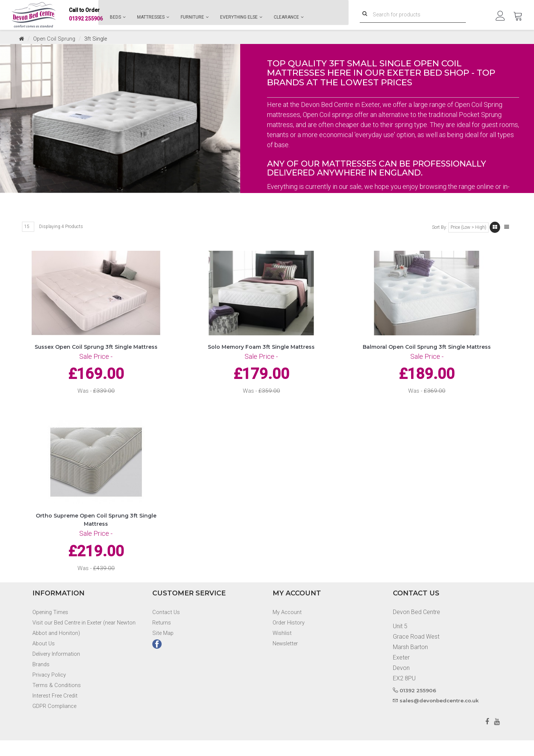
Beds (118, 17)
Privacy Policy (51, 690)
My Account (288, 628)
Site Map (164, 649)
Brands (42, 680)
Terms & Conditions (58, 701)
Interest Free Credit (58, 711)
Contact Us (167, 628)
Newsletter (287, 659)
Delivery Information (59, 669)
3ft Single (99, 39)
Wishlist (282, 649)
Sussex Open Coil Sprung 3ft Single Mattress (96, 351)
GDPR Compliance (56, 722)
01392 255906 (86, 15)
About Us (44, 659)
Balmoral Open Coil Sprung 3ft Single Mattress (427, 351)
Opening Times (52, 628)
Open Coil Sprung (56, 39)
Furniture (195, 17)
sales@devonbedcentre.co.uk (441, 716)
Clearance (289, 17)
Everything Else (241, 17)
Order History (290, 638)
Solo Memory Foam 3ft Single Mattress (261, 351)
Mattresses (153, 17)
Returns (162, 638)
